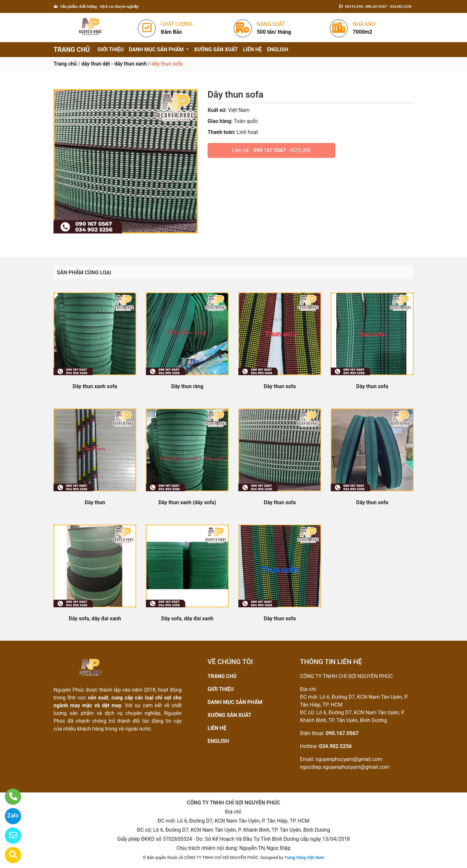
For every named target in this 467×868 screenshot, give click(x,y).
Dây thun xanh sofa (95, 386)
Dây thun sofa (280, 386)
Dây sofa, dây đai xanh (95, 618)
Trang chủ (65, 64)
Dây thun (95, 502)
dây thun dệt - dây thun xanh (114, 64)
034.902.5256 (335, 746)
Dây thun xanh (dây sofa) (187, 502)
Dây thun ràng (187, 386)
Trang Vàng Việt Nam (304, 857)
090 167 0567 (270, 150)
